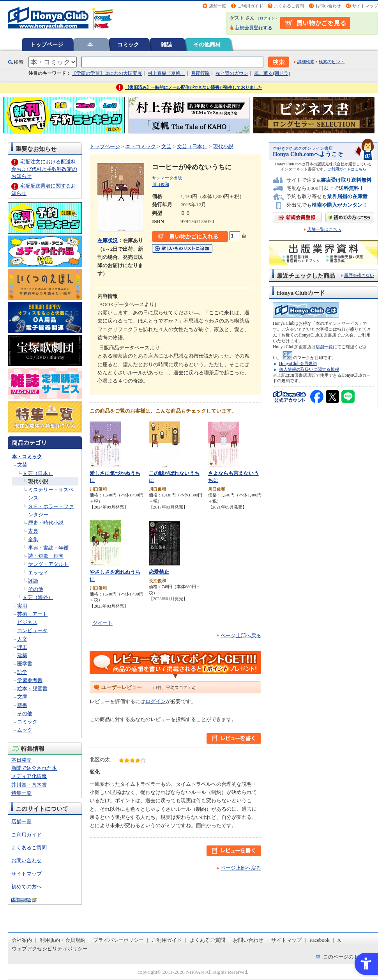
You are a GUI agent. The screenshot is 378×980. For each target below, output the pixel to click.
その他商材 (207, 44)
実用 (22, 606)
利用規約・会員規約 (63, 940)
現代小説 (38, 481)
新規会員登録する (254, 28)
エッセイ (38, 573)
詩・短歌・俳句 (46, 556)
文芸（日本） (38, 473)
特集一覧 (21, 793)
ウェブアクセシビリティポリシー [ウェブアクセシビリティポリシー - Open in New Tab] (50, 949)
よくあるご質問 (289, 6)
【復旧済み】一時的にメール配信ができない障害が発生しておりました (194, 87)
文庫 (22, 697)
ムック (25, 730)
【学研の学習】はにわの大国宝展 (107, 73)
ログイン (267, 18)
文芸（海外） (38, 597)
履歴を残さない (359, 275)
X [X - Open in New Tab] (339, 940)
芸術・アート (32, 614)
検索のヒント (332, 62)
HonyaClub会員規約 (298, 363)
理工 (22, 647)
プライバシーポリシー (118, 940)
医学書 (25, 664)
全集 (33, 540)
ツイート (102, 623)
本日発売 (21, 760)
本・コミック (27, 456)
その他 (36, 589)
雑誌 (166, 44)
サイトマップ (365, 6)
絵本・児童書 (32, 688)
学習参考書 (30, 680)
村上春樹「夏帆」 (166, 73)
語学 (22, 672)
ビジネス (27, 622)
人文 (22, 639)
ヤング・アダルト (48, 564)
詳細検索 (306, 62)
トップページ (47, 44)
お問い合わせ (328, 6)
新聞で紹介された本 (34, 768)
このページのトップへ (348, 957)
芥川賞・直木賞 (29, 785)
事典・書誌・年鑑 (48, 548)
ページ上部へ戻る (241, 635)
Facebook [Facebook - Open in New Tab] (320, 940)
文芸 (22, 465)
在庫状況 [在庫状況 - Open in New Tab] (108, 240)
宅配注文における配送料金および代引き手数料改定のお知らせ (44, 169)
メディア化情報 (29, 776)
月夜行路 (200, 73)
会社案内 (22, 940)
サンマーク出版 (167, 178)
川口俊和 (161, 184)
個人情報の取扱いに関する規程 (309, 369)
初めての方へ (26, 887)
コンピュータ (32, 630)
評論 (33, 581)
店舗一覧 (217, 6)
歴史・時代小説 (46, 523)
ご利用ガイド (250, 6)
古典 (33, 531)
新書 (22, 705)
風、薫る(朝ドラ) (272, 73)
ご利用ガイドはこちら (347, 169)
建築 (22, 655)
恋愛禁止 (159, 572)
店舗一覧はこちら (324, 229)
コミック (128, 44)
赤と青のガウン (232, 73)
